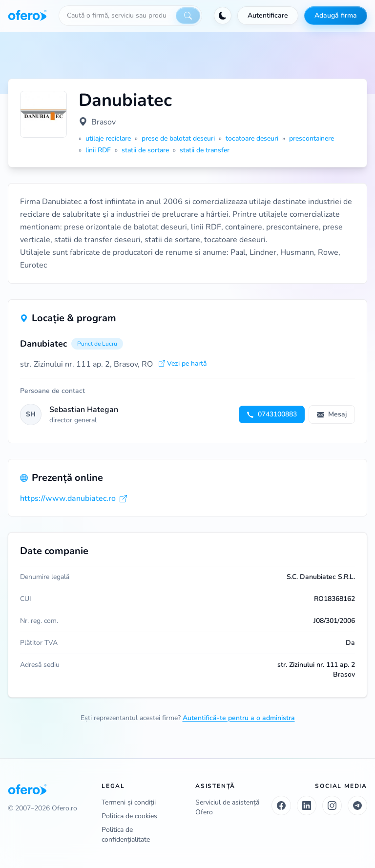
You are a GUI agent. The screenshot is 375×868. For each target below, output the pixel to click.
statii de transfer (205, 150)
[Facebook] (281, 806)
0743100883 (272, 414)
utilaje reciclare (108, 138)
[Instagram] (332, 806)
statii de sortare (145, 150)
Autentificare (268, 15)
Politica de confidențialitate (126, 835)
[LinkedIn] (307, 806)
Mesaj (332, 414)
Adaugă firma (336, 15)
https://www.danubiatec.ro (73, 498)
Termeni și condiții (129, 802)
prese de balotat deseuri (178, 138)
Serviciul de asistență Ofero (227, 807)
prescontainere (312, 138)
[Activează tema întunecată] (223, 16)
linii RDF (98, 150)
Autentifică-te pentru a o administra (239, 718)
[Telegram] (357, 806)
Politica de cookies (129, 816)
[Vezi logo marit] (43, 114)
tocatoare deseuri (252, 138)
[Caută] (188, 16)
